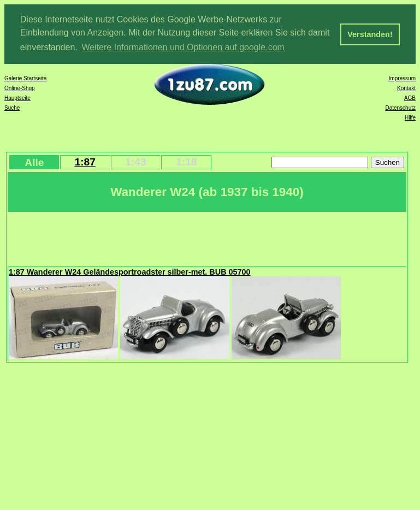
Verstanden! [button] (370, 34)
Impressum (402, 78)
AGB (410, 97)
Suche (12, 107)
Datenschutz (400, 107)
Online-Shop (20, 88)
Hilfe (410, 117)
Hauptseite (17, 97)
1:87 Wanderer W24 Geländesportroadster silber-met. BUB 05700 (130, 271)
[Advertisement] (207, 238)
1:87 (85, 161)
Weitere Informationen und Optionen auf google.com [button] (183, 47)
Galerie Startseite (25, 78)
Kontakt (406, 88)
